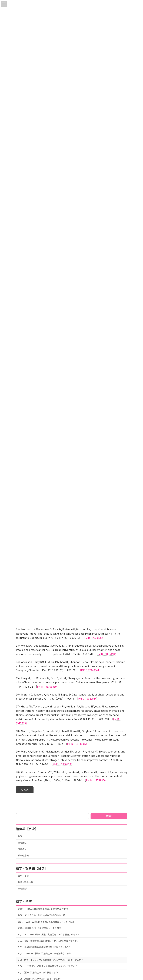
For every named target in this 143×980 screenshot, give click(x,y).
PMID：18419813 (77, 744)
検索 (109, 816)
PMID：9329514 (87, 698)
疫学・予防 (23, 876)
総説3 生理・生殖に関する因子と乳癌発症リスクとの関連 (46, 922)
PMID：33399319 (47, 687)
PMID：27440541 (89, 670)
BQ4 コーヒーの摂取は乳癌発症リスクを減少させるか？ (46, 953)
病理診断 (22, 889)
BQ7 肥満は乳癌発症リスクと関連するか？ (39, 972)
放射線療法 (23, 855)
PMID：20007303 (62, 764)
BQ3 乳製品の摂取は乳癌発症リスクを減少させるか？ (44, 947)
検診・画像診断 (25, 882)
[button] (25, 790)
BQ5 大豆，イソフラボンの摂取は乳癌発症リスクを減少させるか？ (51, 960)
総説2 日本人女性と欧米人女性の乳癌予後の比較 (42, 915)
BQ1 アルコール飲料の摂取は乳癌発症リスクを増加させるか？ (49, 934)
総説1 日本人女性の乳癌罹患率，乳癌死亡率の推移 (43, 909)
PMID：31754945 (107, 654)
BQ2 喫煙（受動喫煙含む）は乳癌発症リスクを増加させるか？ (48, 941)
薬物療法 (22, 843)
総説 (20, 836)
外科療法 (22, 849)
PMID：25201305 (94, 638)
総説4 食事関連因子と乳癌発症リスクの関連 (39, 928)
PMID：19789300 (96, 780)
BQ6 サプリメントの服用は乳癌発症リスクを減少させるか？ (48, 966)
